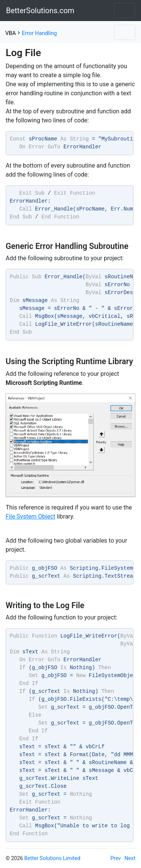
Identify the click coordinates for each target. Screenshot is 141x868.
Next (130, 858)
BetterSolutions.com (40, 11)
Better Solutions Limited (52, 858)
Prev (116, 858)
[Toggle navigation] (124, 11)
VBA (11, 33)
